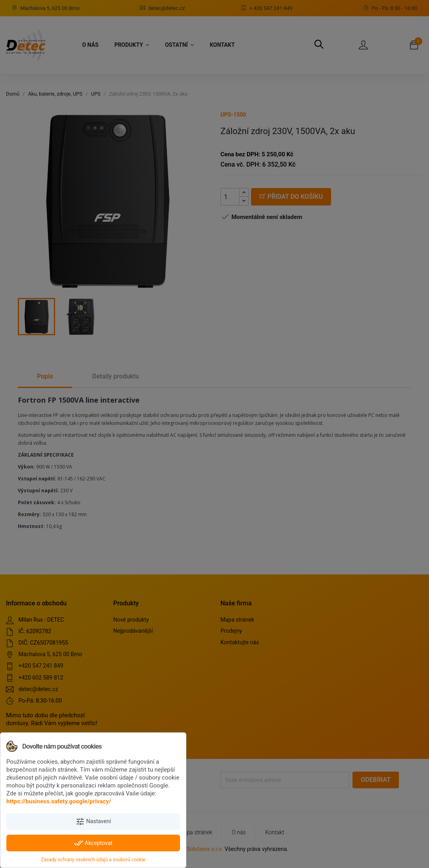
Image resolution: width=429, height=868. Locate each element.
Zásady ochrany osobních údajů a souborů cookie (93, 860)
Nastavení (93, 822)
